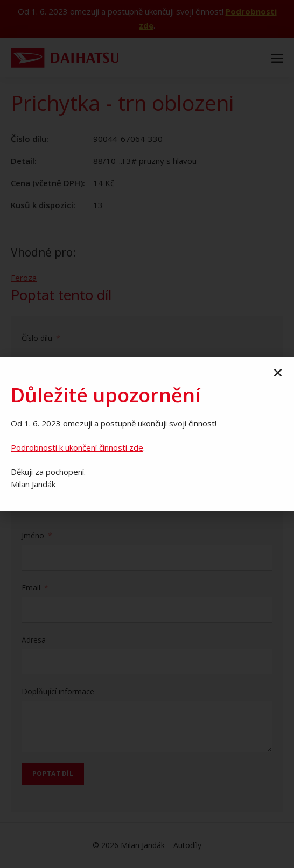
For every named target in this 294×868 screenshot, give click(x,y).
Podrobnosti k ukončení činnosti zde (77, 447)
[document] (147, 434)
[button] (278, 373)
